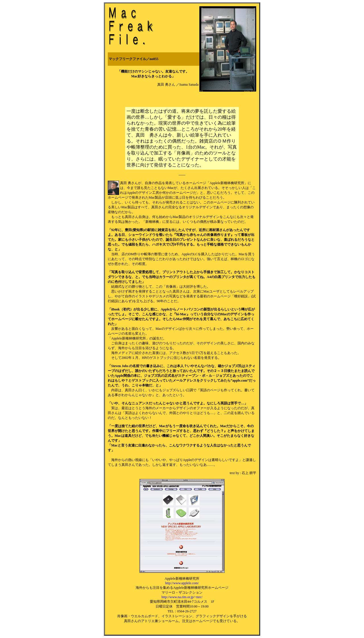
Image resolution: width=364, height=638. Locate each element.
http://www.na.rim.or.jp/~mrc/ (182, 597)
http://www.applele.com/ (182, 583)
